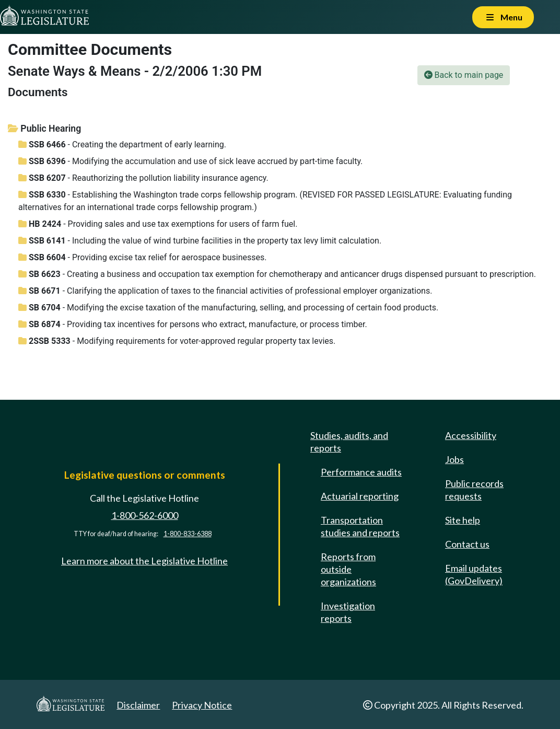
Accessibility (471, 435)
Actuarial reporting (360, 496)
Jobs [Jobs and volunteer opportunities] (454, 459)
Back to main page (464, 75)
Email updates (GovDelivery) (474, 574)
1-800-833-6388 (188, 534)
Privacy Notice (202, 705)
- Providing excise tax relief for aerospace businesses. (142, 257)
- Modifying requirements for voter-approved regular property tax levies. (177, 341)
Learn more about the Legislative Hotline (144, 561)
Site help (463, 520)
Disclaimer (138, 705)
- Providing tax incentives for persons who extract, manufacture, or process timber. (193, 324)
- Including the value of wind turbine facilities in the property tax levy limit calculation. (200, 241)
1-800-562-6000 (145, 515)
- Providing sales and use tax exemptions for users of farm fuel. (158, 224)
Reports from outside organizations (348, 569)
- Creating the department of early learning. (122, 144)
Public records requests (474, 490)
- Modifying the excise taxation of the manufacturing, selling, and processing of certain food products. (228, 308)
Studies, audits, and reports (349, 442)
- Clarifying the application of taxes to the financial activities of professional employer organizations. (225, 291)
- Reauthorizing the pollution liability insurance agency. (143, 178)
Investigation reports (348, 612)
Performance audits (361, 472)
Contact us (467, 544)
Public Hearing (44, 129)
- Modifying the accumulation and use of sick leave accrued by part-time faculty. (190, 161)
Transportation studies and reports (360, 526)
